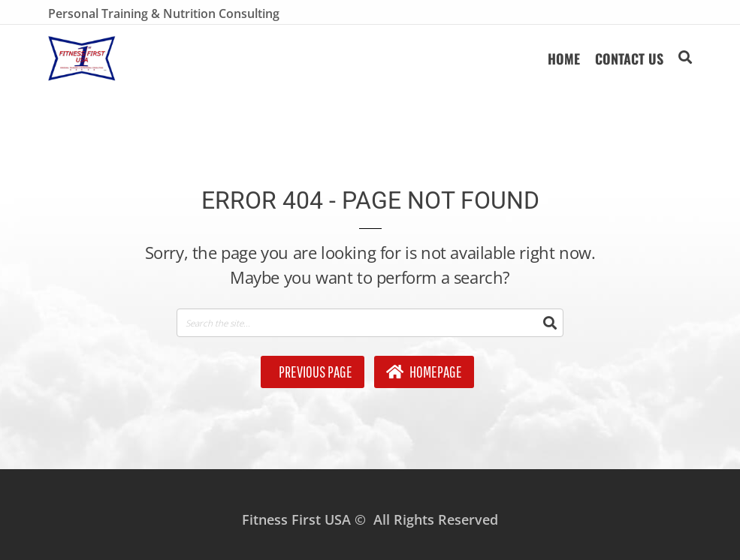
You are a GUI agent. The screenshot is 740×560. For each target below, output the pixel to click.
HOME (564, 59)
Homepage (424, 372)
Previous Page (314, 372)
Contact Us (629, 59)
